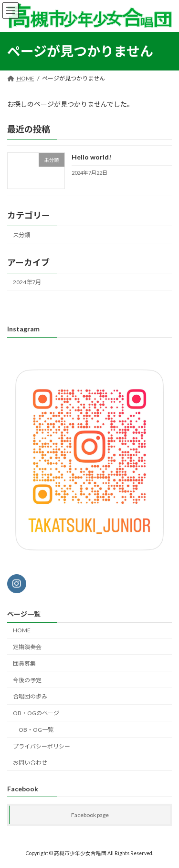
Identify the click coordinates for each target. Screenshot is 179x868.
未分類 (21, 234)
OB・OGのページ (36, 713)
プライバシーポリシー (42, 746)
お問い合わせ (30, 763)
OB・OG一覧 (36, 730)
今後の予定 (27, 680)
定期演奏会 (27, 647)
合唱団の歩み (30, 696)
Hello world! (91, 157)
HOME (22, 630)
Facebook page (90, 815)
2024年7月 (27, 282)
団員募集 (24, 663)
